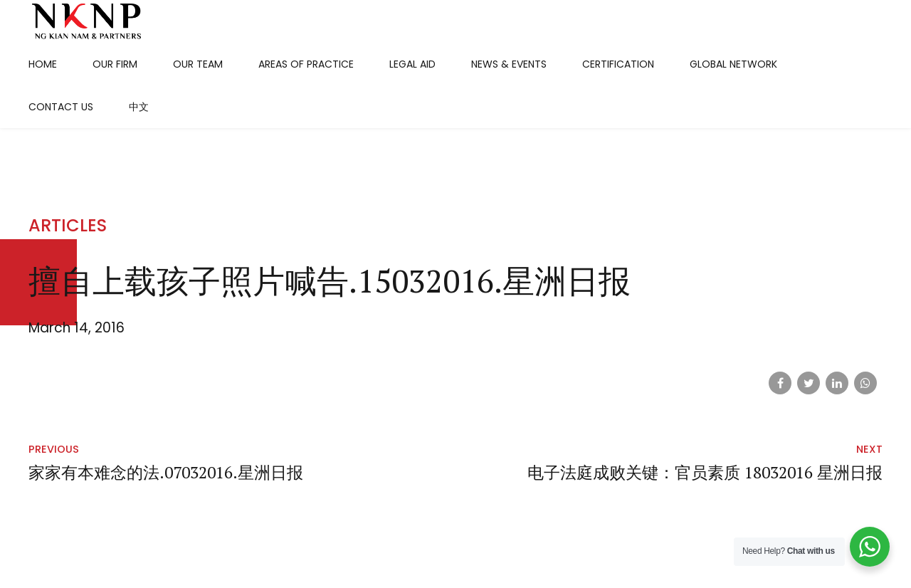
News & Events (509, 64)
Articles (68, 225)
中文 (139, 107)
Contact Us (61, 107)
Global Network (733, 64)
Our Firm (115, 64)
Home (43, 64)
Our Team (198, 64)
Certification (618, 64)
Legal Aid (412, 64)
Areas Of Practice (306, 64)
